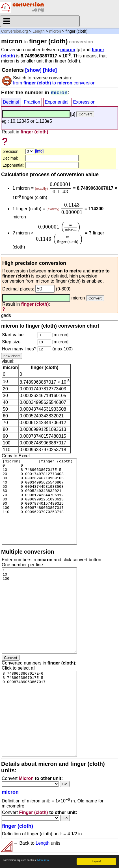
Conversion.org (15, 31)
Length (39, 31)
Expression (84, 102)
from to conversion (54, 83)
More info (43, 860)
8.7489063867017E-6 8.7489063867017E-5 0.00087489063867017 (39, 714)
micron (55, 31)
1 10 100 (39, 610)
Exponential (57, 102)
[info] (39, 151)
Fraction (32, 102)
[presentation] (60, 188)
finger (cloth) (18, 826)
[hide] (50, 70)
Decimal (11, 102)
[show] (33, 70)
